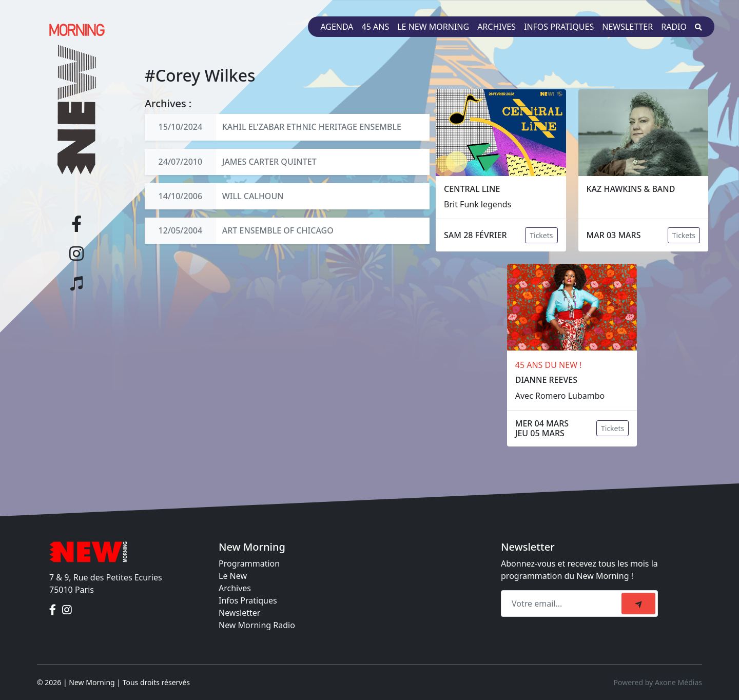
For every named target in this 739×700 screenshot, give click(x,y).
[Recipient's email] (563, 604)
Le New (233, 576)
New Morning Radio (257, 625)
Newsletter (627, 27)
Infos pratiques (559, 27)
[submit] (638, 604)
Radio (674, 27)
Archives (497, 27)
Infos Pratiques (248, 600)
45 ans (376, 27)
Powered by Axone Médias (658, 682)
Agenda (337, 27)
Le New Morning (433, 27)
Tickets (541, 235)
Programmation (249, 563)
